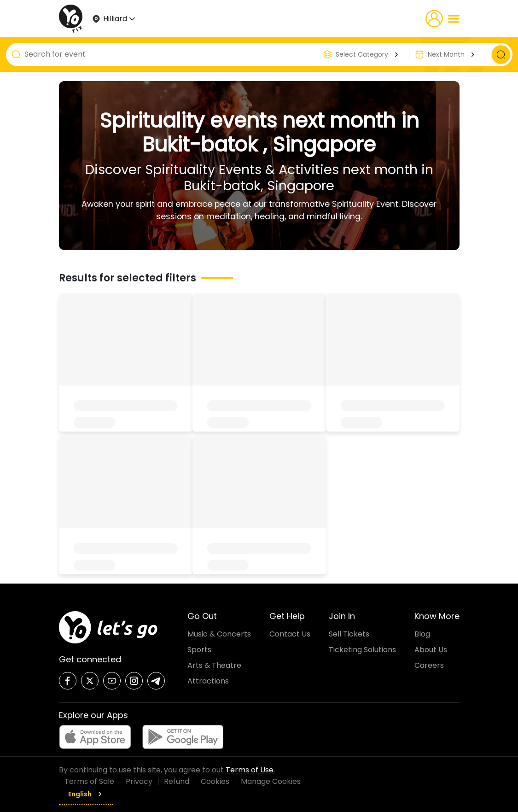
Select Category (368, 54)
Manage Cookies (271, 781)
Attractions (208, 681)
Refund (177, 781)
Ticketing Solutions (362, 650)
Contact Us (290, 634)
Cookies (215, 781)
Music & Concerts (219, 634)
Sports (199, 650)
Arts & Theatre (214, 665)
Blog (422, 634)
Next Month (452, 54)
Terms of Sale (89, 781)
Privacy (139, 781)
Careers (429, 665)
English (86, 794)
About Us (431, 650)
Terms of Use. (250, 770)
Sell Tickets (349, 634)
